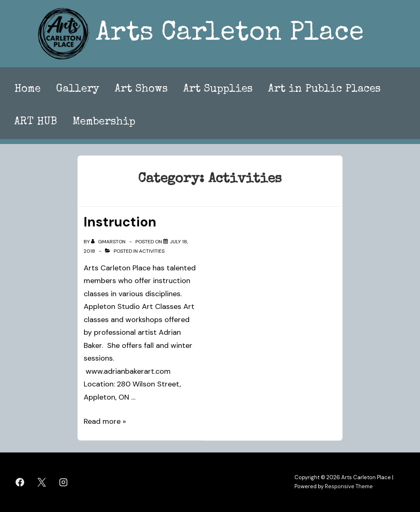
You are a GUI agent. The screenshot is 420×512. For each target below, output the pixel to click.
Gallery (78, 89)
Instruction (120, 222)
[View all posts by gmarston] (109, 242)
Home (27, 89)
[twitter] (42, 482)
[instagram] (64, 482)
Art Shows (141, 89)
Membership (104, 122)
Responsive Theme (349, 486)
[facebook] (20, 482)
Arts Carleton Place (230, 34)
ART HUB (36, 122)
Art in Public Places (324, 89)
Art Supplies (218, 89)
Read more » (105, 421)
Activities (152, 251)
